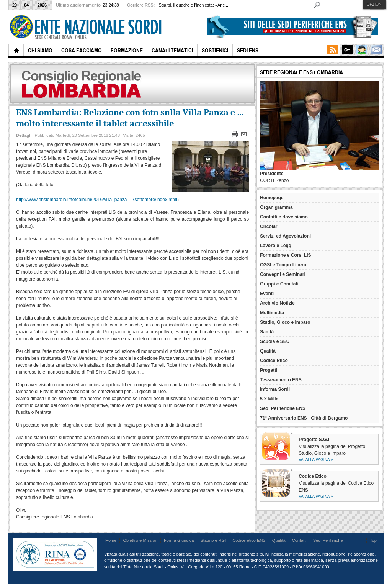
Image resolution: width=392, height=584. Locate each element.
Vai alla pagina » (316, 460)
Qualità (268, 351)
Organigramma (276, 207)
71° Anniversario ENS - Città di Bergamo (304, 418)
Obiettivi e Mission (140, 540)
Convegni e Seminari (283, 274)
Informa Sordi (275, 389)
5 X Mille (269, 399)
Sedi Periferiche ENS (283, 408)
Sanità (267, 332)
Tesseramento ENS (281, 380)
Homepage (272, 198)
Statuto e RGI (213, 540)
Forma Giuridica (179, 540)
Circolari (269, 226)
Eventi (267, 294)
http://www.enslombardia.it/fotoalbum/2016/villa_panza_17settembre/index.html (97, 200)
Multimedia (272, 313)
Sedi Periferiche (328, 540)
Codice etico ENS (249, 540)
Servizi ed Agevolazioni (285, 236)
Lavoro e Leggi (276, 246)
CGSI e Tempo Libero (283, 265)
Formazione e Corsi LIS (285, 255)
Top (373, 540)
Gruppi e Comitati (279, 284)
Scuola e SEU (275, 341)
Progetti (269, 370)
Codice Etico (274, 361)
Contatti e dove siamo (284, 217)
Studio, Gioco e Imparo (285, 322)
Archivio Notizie (277, 303)
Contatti (299, 540)
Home (111, 540)
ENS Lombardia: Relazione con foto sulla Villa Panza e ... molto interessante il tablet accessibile (130, 118)
